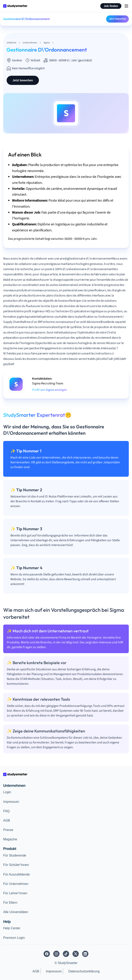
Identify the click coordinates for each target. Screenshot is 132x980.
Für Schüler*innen (16, 865)
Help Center (12, 928)
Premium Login (14, 938)
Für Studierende (15, 855)
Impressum (11, 802)
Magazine (10, 839)
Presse (8, 830)
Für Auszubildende (17, 874)
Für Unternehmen (16, 884)
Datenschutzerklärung (84, 971)
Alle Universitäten (16, 912)
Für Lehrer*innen (15, 893)
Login (7, 792)
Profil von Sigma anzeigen (50, 390)
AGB (7, 820)
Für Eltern (10, 903)
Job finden (111, 6)
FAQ (6, 811)
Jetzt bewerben (117, 19)
